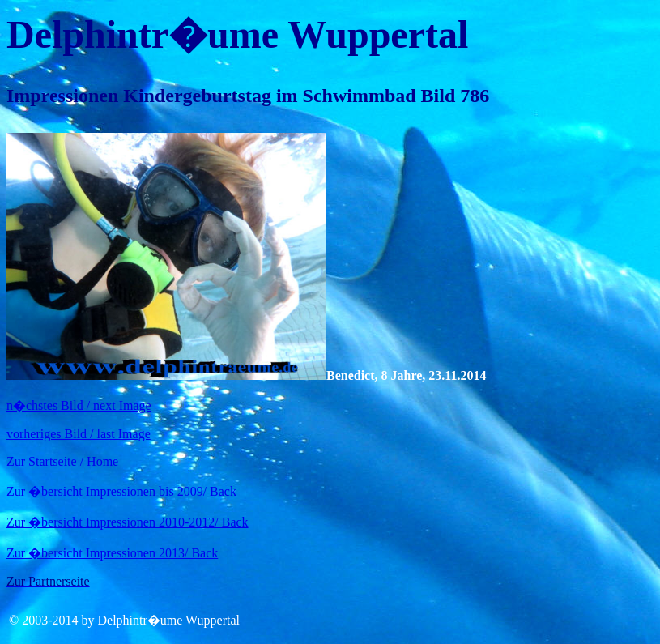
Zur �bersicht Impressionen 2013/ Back (112, 553)
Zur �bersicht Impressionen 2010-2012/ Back (128, 522)
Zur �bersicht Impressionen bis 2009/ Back (121, 491)
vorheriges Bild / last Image (79, 434)
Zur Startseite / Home (62, 461)
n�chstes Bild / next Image (79, 405)
